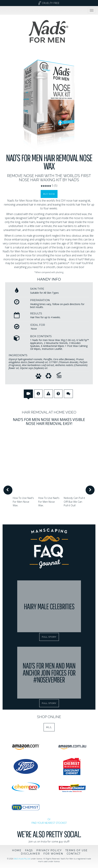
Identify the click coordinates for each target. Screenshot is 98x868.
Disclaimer (30, 854)
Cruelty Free (49, 3)
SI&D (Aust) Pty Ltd (22, 859)
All (49, 727)
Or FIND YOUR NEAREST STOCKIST (49, 821)
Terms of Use (76, 850)
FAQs (29, 850)
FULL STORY (49, 637)
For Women (53, 854)
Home (17, 850)
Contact (74, 854)
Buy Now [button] (49, 194)
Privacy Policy (49, 850)
